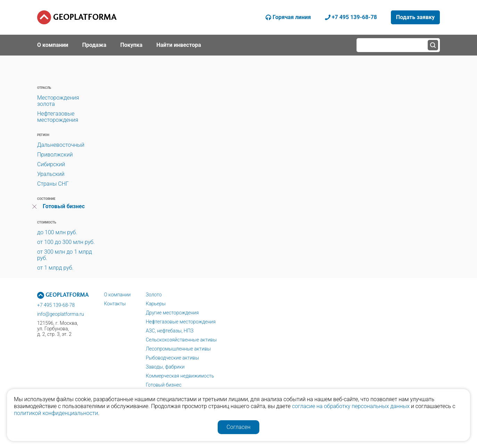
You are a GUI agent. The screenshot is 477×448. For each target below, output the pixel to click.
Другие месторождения (172, 313)
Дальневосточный (61, 145)
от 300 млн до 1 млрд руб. (65, 255)
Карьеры (156, 304)
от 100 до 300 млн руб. (66, 242)
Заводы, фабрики (165, 367)
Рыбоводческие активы (172, 358)
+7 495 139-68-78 (56, 305)
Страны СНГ (53, 184)
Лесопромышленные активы (178, 349)
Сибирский (51, 164)
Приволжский (55, 155)
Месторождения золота (58, 101)
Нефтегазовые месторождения (58, 117)
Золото (154, 295)
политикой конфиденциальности (56, 413)
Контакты (115, 304)
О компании (117, 295)
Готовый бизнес (64, 206)
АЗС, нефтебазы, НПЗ (170, 331)
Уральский (51, 174)
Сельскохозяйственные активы (181, 340)
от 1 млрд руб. (55, 268)
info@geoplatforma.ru (61, 314)
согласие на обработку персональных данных (351, 406)
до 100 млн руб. (57, 232)
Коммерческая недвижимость (180, 376)
